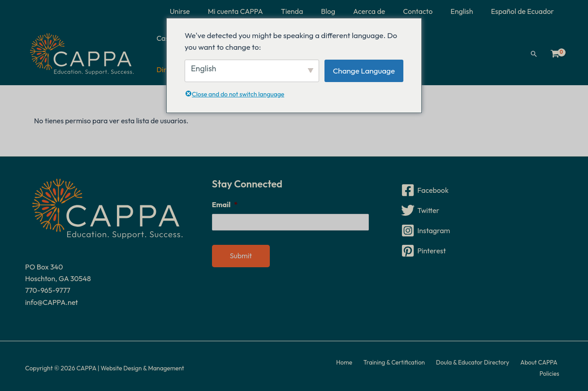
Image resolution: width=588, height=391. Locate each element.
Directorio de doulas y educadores (460, 52)
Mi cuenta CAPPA (259, 11)
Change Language (364, 71)
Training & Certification (377, 364)
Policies (553, 364)
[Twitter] (481, 206)
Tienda (312, 11)
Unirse (207, 11)
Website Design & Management (144, 364)
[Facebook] (481, 186)
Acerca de (382, 11)
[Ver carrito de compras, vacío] (555, 52)
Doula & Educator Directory (453, 364)
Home (331, 364)
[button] (534, 52)
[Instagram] (481, 226)
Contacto (427, 11)
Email (225, 200)
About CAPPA (517, 364)
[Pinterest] (481, 247)
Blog (344, 11)
